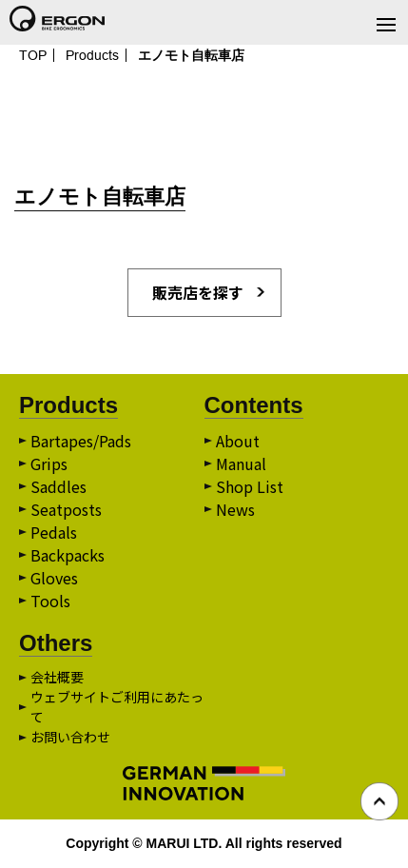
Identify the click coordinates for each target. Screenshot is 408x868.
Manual (241, 464)
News (235, 509)
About (238, 441)
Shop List (250, 486)
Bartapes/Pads (81, 441)
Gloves (54, 578)
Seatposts (66, 509)
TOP (33, 55)
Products (92, 55)
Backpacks (68, 555)
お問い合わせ (70, 737)
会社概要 (57, 677)
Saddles (58, 486)
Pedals (54, 532)
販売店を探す (198, 292)
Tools (50, 601)
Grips (49, 464)
